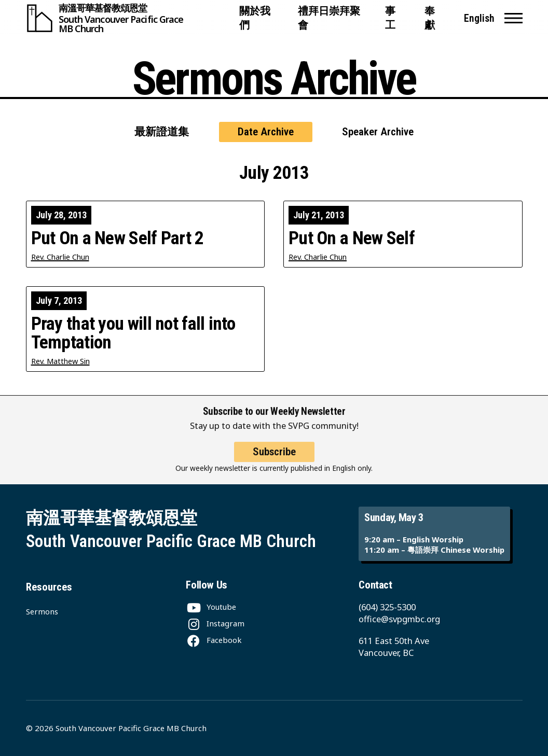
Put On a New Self (352, 238)
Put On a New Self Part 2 (118, 238)
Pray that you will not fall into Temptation (133, 333)
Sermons (42, 611)
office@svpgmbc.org (399, 619)
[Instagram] (215, 623)
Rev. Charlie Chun (60, 257)
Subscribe (274, 459)
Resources (49, 587)
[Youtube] (211, 607)
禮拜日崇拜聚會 (329, 18)
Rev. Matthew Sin (60, 361)
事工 (390, 18)
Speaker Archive (378, 132)
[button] (513, 18)
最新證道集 (162, 132)
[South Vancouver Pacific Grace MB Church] (128, 18)
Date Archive (266, 132)
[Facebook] (214, 640)
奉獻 (430, 18)
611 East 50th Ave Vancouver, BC (394, 647)
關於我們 (255, 18)
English (479, 18)
